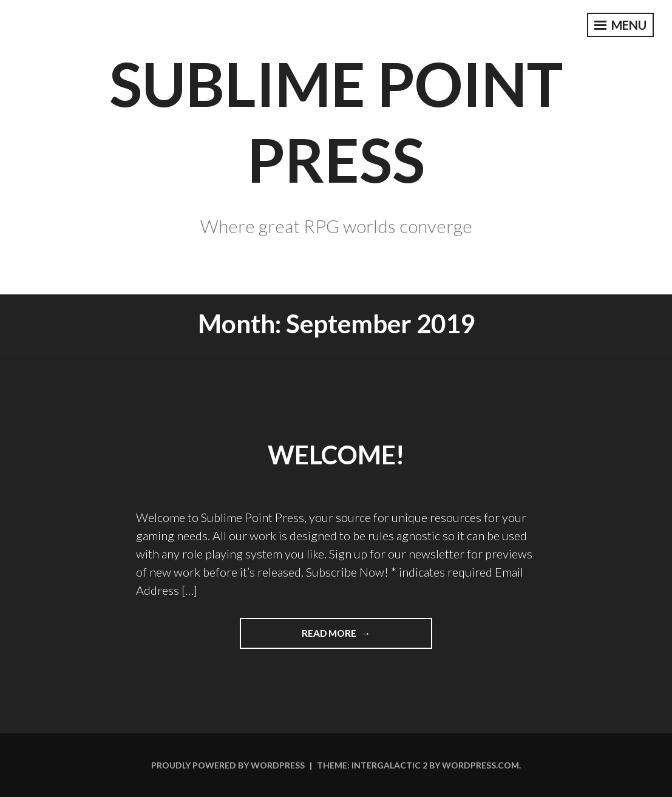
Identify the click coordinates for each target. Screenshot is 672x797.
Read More (355, 632)
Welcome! (336, 455)
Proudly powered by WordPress (228, 765)
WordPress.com (480, 765)
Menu (620, 25)
